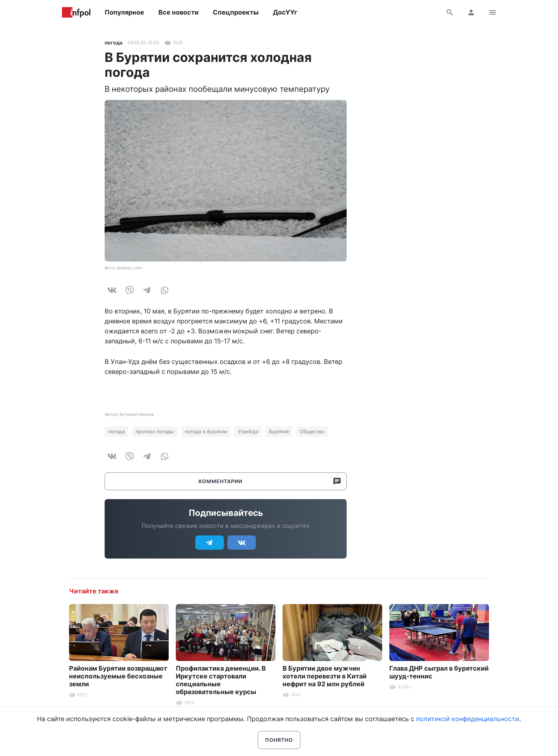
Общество (312, 431)
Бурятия (279, 431)
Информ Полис (76, 12)
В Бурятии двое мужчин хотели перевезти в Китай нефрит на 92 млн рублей (325, 676)
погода (114, 43)
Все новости (178, 12)
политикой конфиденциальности (468, 719)
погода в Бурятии (206, 431)
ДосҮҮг (285, 12)
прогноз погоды (155, 431)
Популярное (124, 12)
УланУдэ (248, 431)
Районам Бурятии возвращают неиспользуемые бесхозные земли (118, 676)
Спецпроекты (236, 12)
